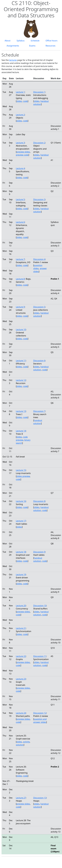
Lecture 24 (21, 713)
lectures (13, 60)
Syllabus (21, 41)
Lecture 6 (20, 222)
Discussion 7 (39, 411)
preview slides (23, 152)
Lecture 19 (21, 575)
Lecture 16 (21, 501)
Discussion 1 (39, 92)
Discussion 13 (40, 798)
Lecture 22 (21, 656)
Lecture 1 (20, 92)
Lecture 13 (21, 411)
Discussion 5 (39, 307)
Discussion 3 (39, 199)
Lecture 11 (21, 361)
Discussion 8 (39, 501)
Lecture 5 (20, 199)
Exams (32, 46)
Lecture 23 (21, 679)
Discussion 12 (40, 713)
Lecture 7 (20, 259)
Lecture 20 (21, 606)
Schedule (35, 41)
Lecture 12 (21, 380)
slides (19, 101)
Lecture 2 (20, 115)
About (7, 41)
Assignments (13, 46)
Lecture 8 (20, 279)
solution (20, 745)
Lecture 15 (21, 470)
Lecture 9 (20, 307)
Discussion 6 (39, 361)
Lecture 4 (20, 168)
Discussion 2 (39, 143)
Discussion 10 (40, 606)
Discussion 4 (39, 259)
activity (26, 742)
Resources (50, 46)
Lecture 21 (21, 628)
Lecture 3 (20, 143)
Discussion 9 (39, 552)
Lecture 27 (21, 798)
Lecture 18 (21, 552)
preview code (22, 155)
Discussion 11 (40, 656)
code (25, 101)
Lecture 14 (21, 431)
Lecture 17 (21, 521)
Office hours (52, 41)
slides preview (23, 476)
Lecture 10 (21, 330)
